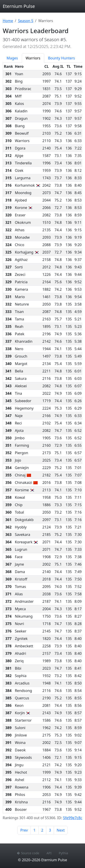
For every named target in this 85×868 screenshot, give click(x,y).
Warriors (33, 58)
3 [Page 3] (50, 830)
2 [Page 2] (42, 830)
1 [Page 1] (35, 830)
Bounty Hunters (62, 58)
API (49, 853)
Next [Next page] (61, 830)
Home (8, 21)
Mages (12, 58)
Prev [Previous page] (24, 830)
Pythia (63, 853)
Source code (28, 853)
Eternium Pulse (19, 6)
